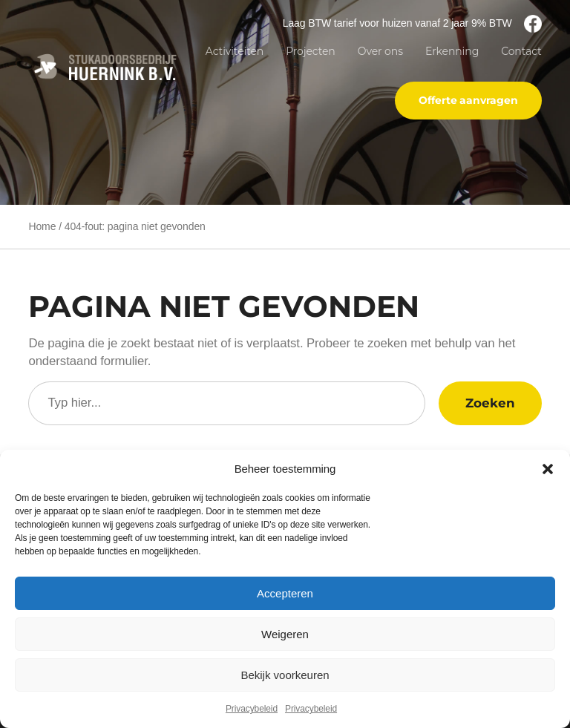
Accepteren (285, 593)
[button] (548, 469)
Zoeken (490, 403)
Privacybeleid (252, 709)
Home (42, 226)
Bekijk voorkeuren (285, 675)
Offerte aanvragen (468, 100)
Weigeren (285, 634)
